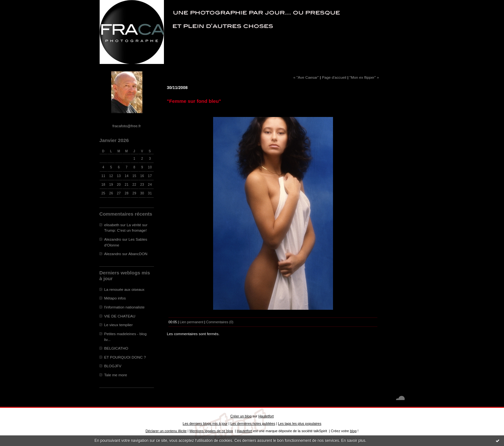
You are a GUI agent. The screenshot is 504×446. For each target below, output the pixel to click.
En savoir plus (353, 441)
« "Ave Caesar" (306, 77)
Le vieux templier (118, 325)
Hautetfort (266, 416)
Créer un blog (241, 416)
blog (353, 431)
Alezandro (113, 239)
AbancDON (138, 254)
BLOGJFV (113, 366)
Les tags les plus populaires (300, 424)
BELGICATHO (116, 348)
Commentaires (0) (220, 322)
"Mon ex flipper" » (364, 77)
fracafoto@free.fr (127, 126)
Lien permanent (192, 322)
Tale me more (116, 375)
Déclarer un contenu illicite (166, 431)
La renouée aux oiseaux (124, 289)
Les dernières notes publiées (253, 424)
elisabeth (112, 225)
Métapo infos (115, 298)
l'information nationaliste (124, 307)
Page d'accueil (334, 77)
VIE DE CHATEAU (120, 316)
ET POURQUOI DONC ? (125, 357)
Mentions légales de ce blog (211, 431)
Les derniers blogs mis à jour (205, 424)
